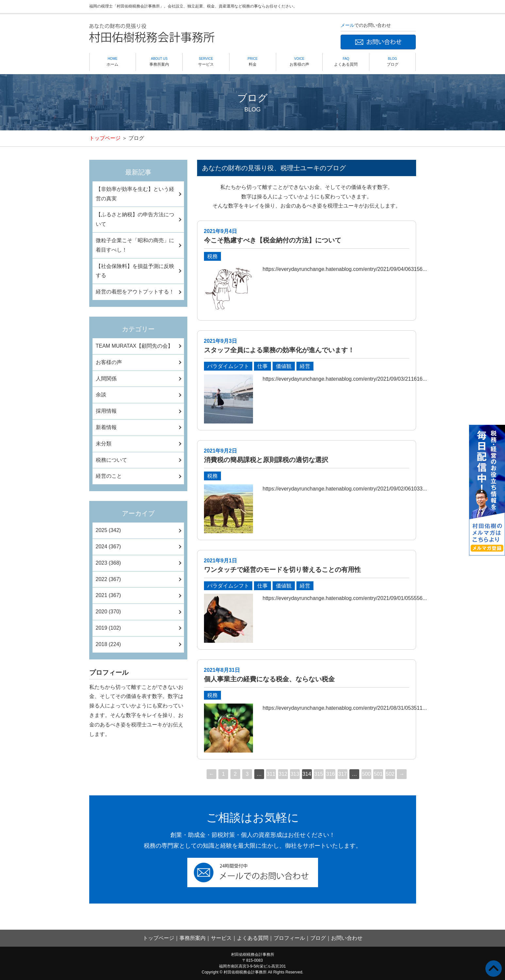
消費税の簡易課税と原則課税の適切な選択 (266, 460)
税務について (111, 460)
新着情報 (106, 427)
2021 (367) (108, 595)
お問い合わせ (347, 938)
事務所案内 (159, 61)
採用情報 (106, 411)
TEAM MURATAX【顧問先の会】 (135, 346)
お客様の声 (299, 61)
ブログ (392, 61)
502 (390, 774)
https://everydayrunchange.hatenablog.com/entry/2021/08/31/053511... (345, 708)
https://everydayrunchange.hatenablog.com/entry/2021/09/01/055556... (345, 598)
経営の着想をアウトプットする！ (135, 292)
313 (295, 774)
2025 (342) (108, 530)
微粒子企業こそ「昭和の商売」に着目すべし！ (135, 245)
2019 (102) (108, 628)
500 (366, 774)
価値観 (284, 366)
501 (378, 774)
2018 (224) (108, 644)
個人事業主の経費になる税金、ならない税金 (269, 679)
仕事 (262, 366)
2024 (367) (108, 547)
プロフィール (289, 938)
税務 (212, 256)
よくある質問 (346, 61)
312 (283, 774)
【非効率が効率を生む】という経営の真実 (135, 194)
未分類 (104, 444)
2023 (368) (108, 563)
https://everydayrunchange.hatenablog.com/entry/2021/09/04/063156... (345, 269)
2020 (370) (108, 612)
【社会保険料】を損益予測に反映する (135, 271)
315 (319, 774)
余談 (101, 395)
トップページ (105, 138)
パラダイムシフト (228, 366)
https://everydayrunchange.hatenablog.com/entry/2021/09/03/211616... (345, 379)
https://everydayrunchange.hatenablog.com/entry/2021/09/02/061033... (345, 489)
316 (331, 774)
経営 (305, 366)
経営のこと (109, 476)
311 (271, 774)
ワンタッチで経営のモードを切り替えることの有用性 (282, 570)
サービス (206, 61)
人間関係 (106, 379)
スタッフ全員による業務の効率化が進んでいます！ (279, 350)
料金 (253, 61)
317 (343, 774)
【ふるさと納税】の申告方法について (135, 219)
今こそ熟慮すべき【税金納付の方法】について (273, 240)
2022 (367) (108, 579)
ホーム (113, 61)
